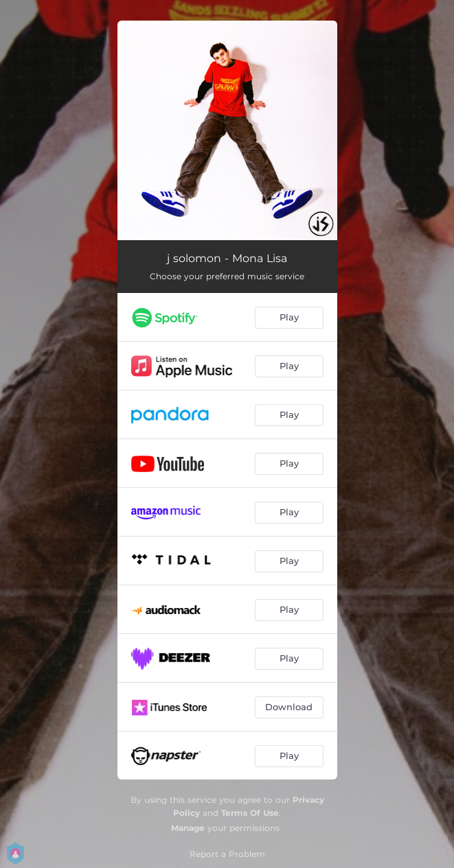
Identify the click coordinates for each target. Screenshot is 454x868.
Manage (188, 828)
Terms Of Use (250, 813)
